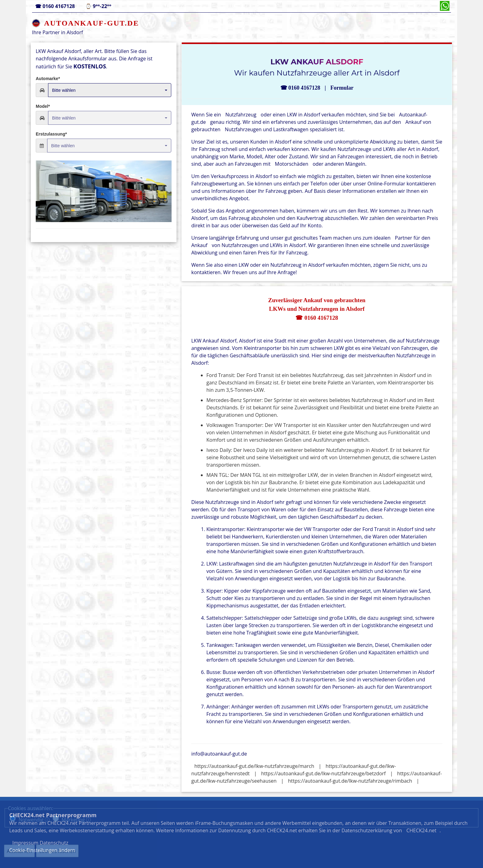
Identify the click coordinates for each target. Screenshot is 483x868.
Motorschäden (291, 164)
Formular (342, 88)
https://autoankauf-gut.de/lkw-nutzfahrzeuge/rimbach (350, 781)
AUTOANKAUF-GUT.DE (91, 23)
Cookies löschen (57, 851)
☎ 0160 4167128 (317, 318)
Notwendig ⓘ (34, 820)
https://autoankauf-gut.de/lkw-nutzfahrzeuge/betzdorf (324, 773)
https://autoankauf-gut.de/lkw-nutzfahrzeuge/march (254, 766)
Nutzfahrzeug (241, 115)
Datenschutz (295, 836)
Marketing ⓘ (76, 820)
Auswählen (19, 851)
